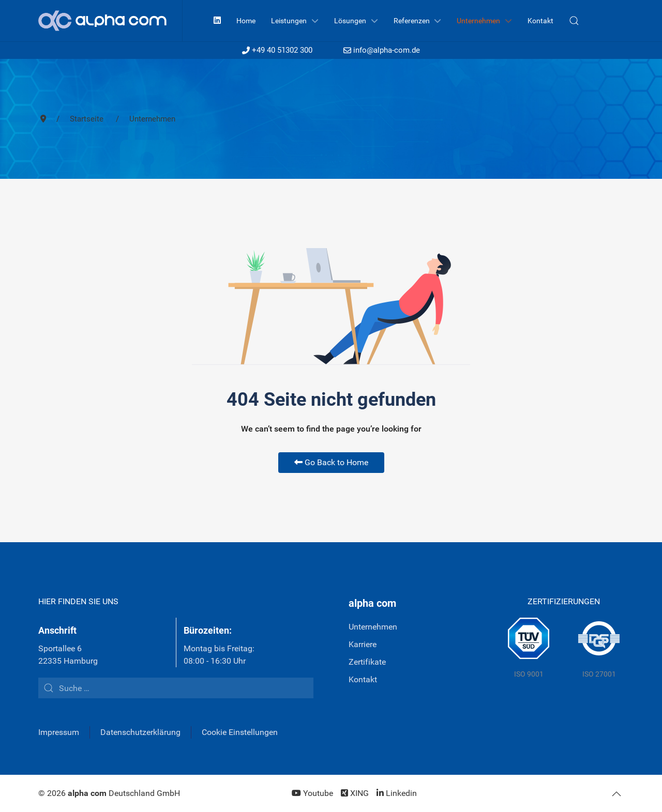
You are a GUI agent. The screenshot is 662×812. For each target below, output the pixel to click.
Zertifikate (367, 662)
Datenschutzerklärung (140, 732)
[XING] (355, 793)
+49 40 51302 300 (277, 50)
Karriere (363, 644)
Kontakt (363, 679)
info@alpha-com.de (382, 50)
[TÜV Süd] (529, 649)
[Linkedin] (217, 20)
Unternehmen (373, 627)
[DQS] (599, 649)
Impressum (59, 732)
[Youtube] (312, 793)
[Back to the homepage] (110, 21)
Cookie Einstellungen (240, 732)
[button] (574, 21)
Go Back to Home (331, 462)
